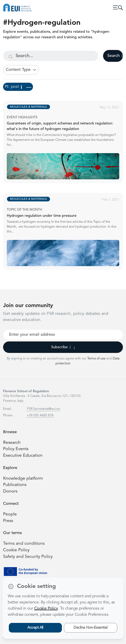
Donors (10, 491)
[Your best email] (63, 335)
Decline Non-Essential (90, 628)
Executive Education (23, 456)
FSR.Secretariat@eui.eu (44, 409)
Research (12, 443)
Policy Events (16, 449)
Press (8, 521)
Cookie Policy (16, 550)
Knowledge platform (23, 478)
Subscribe (63, 347)
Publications (15, 485)
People (10, 514)
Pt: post (18, 87)
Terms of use (97, 359)
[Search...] (51, 56)
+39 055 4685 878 (40, 416)
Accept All (35, 628)
